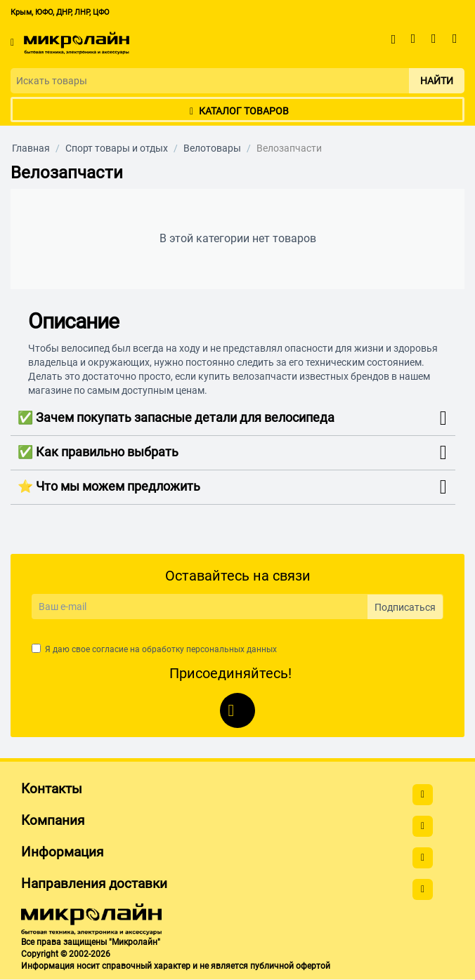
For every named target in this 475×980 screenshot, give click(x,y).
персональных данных (232, 649)
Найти (437, 81)
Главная (31, 148)
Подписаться (405, 607)
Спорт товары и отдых (117, 148)
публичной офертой (290, 966)
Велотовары (212, 148)
